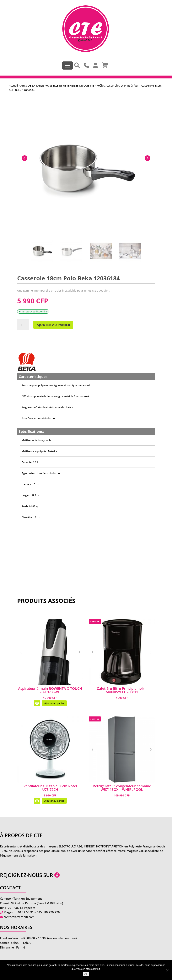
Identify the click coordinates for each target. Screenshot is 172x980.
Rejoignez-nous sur (30, 875)
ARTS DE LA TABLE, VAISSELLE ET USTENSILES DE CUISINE (57, 85)
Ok (86, 974)
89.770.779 (52, 912)
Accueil (13, 85)
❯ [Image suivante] (79, 652)
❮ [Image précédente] (21, 652)
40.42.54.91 (26, 912)
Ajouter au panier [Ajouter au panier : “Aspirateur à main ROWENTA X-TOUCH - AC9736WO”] (54, 703)
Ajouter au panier (53, 325)
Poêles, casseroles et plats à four (118, 85)
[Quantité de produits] (23, 325)
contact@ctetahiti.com (19, 917)
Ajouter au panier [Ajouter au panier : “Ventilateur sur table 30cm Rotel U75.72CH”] (54, 801)
